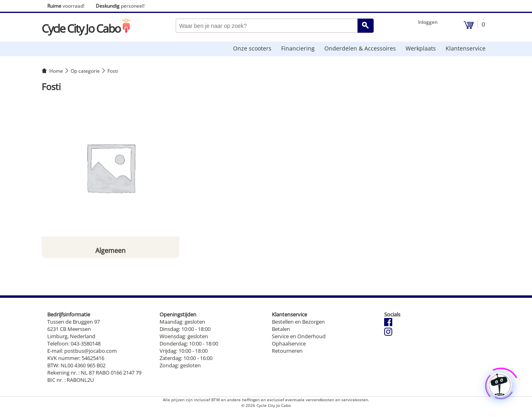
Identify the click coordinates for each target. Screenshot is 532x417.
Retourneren (287, 351)
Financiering (298, 48)
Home (56, 71)
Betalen (281, 329)
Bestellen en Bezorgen (298, 322)
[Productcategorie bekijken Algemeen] (111, 178)
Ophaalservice (289, 343)
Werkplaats (421, 48)
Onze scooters (252, 48)
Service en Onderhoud (299, 336)
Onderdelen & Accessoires (360, 48)
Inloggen (428, 22)
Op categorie (85, 71)
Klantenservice (466, 48)
